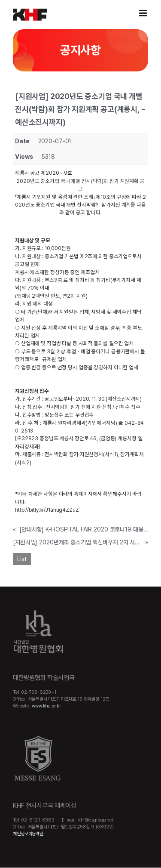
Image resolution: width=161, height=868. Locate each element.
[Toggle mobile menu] (144, 13)
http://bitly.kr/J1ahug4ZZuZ (47, 510)
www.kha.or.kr (46, 706)
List (22, 559)
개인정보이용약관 (28, 834)
